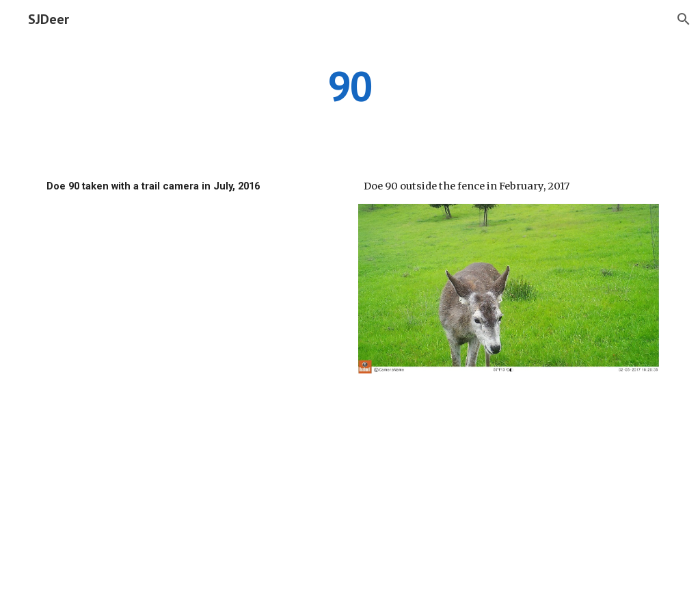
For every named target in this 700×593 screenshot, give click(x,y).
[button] (684, 19)
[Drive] (192, 298)
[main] (350, 85)
